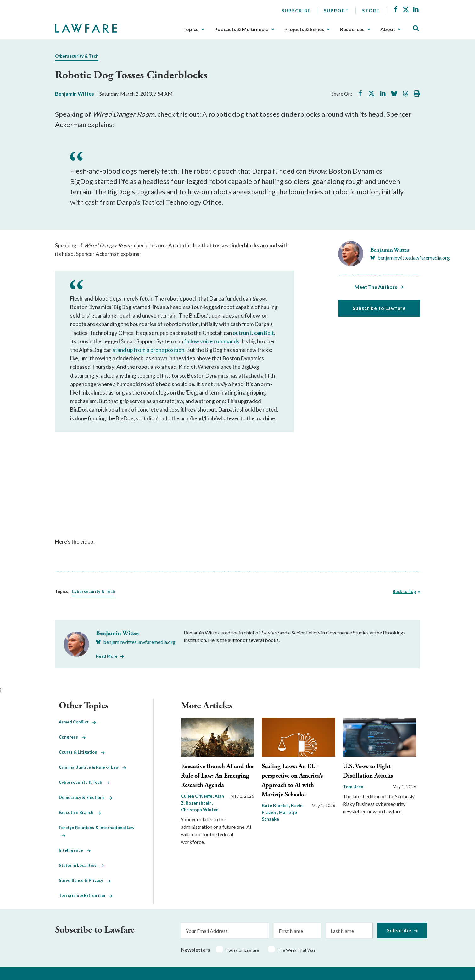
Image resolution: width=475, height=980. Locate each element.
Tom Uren (353, 786)
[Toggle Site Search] (416, 28)
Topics (191, 29)
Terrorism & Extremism (86, 895)
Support (336, 11)
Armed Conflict (78, 722)
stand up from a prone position (148, 350)
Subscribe (296, 11)
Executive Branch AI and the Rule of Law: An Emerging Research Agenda (217, 776)
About (388, 29)
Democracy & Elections (86, 797)
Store (371, 11)
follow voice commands (212, 341)
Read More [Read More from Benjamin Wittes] (107, 656)
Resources (352, 29)
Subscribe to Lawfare (379, 308)
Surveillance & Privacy (85, 880)
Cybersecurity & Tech (77, 56)
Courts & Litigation (82, 752)
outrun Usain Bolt (253, 333)
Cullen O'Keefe (197, 796)
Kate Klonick (276, 805)
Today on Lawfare (242, 950)
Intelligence (75, 850)
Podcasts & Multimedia (241, 29)
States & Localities (81, 865)
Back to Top (404, 591)
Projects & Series (304, 29)
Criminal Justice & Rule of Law (92, 767)
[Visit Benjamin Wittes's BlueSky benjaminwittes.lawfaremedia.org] (410, 258)
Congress (72, 737)
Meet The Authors (376, 287)
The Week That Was (296, 950)
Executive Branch (80, 812)
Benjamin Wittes (75, 94)
